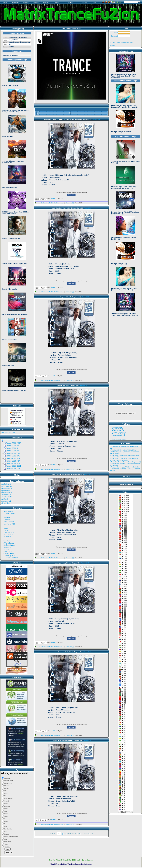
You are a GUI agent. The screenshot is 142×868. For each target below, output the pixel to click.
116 (73, 834)
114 (68, 834)
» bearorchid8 (6, 503)
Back (51, 834)
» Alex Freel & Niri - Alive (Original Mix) (123, 450)
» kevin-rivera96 (7, 488)
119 (82, 834)
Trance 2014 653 (13, 464)
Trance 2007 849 (13, 446)
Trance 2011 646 (13, 456)
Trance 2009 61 (13, 451)
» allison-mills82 (7, 486)
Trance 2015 (96, 119)
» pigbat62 (5, 499)
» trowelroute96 (6, 493)
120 (85, 834)
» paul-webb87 (6, 490)
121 (88, 834)
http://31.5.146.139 (7, 432)
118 (79, 834)
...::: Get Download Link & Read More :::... (50, 203)
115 (71, 834)
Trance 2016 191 (13, 469)
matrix (8, 513)
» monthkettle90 (6, 497)
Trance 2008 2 (12, 448)
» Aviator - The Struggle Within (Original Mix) (124, 467)
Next (91, 834)
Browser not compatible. (17, 216)
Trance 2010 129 (13, 453)
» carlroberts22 (6, 484)
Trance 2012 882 (13, 458)
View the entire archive (119, 439)
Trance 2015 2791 (14, 466)
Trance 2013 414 (13, 461)
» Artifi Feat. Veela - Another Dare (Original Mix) (125, 462)
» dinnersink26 (6, 495)
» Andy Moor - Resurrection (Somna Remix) (124, 458)
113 (65, 834)
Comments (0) (70, 203)
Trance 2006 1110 (14, 443)
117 (76, 834)
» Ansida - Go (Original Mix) (119, 460)
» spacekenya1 (6, 501)
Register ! (113, 45)
